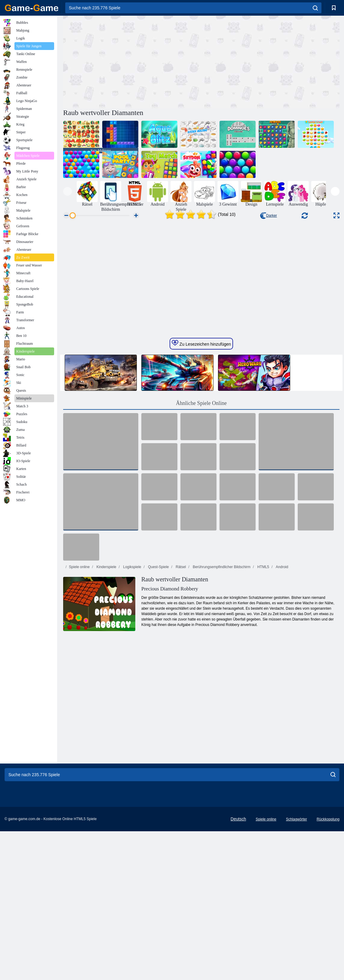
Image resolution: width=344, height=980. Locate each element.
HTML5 (263, 686)
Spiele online (79, 686)
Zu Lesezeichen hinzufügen (201, 463)
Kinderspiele (106, 686)
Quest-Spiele (158, 686)
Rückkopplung (328, 939)
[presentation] (68, 191)
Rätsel (180, 686)
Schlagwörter (296, 939)
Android (281, 686)
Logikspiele (132, 686)
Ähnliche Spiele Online (201, 523)
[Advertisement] (132, 61)
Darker (269, 216)
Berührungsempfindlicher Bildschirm (221, 686)
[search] (315, 8)
